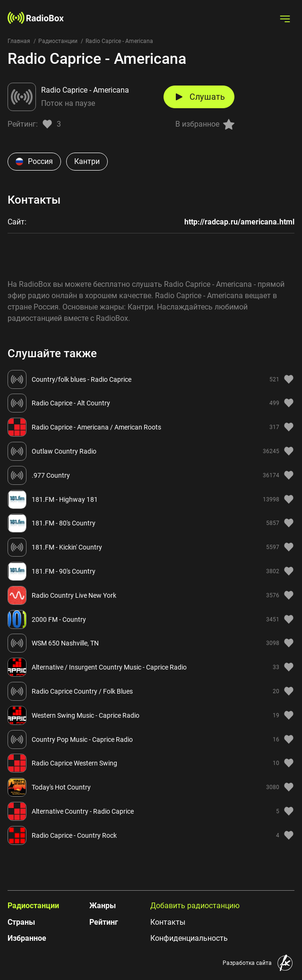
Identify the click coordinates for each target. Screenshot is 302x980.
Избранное (27, 938)
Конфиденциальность (189, 938)
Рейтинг (104, 922)
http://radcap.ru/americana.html (239, 222)
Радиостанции (58, 41)
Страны (21, 922)
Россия (34, 161)
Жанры (103, 906)
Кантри (87, 161)
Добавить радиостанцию (195, 906)
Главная (19, 41)
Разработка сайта (247, 963)
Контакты (168, 922)
